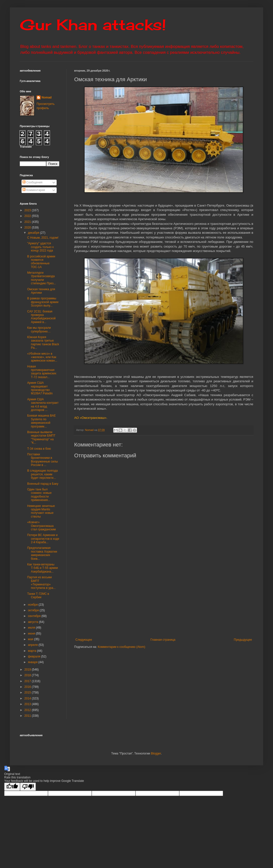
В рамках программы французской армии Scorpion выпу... (43, 302)
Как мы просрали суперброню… (39, 329)
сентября (35, 616)
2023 (28, 210)
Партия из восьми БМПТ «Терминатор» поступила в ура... (41, 583)
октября (34, 610)
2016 (28, 687)
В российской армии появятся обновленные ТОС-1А (41, 262)
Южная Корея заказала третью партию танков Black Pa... (43, 342)
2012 (28, 710)
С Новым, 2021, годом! (43, 238)
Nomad (47, 97)
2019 (28, 670)
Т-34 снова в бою (39, 449)
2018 (28, 675)
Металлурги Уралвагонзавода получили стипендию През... (42, 278)
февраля (34, 656)
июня (32, 634)
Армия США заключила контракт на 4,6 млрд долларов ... (43, 405)
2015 (28, 693)
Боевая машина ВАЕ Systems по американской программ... (41, 421)
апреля (33, 645)
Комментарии (34, 190)
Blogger (156, 753)
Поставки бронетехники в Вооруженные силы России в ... (43, 460)
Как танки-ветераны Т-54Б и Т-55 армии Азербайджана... (43, 568)
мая (31, 639)
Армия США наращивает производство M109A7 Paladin (40, 388)
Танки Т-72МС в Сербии (38, 596)
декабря (34, 233)
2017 (28, 681)
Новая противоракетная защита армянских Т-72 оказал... (42, 372)
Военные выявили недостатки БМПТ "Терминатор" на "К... (41, 437)
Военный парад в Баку (43, 484)
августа (34, 622)
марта (33, 651)
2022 (28, 216)
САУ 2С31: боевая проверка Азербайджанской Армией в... (41, 317)
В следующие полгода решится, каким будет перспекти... (42, 474)
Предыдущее (243, 640)
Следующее (84, 640)
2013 (28, 704)
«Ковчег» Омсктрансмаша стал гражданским (42, 526)
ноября (33, 605)
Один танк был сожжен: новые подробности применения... (39, 495)
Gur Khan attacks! (93, 25)
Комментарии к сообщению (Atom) (121, 647)
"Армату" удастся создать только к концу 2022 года (40, 247)
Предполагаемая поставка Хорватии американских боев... (42, 553)
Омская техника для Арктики (41, 291)
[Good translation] (12, 787)
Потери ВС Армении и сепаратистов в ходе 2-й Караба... (43, 539)
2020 (28, 228)
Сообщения (32, 182)
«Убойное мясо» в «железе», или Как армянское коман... (42, 357)
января (33, 662)
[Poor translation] (28, 787)
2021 (28, 222)
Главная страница (163, 640)
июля (32, 628)
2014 (28, 698)
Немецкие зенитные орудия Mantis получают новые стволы (41, 511)
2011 (28, 716)
